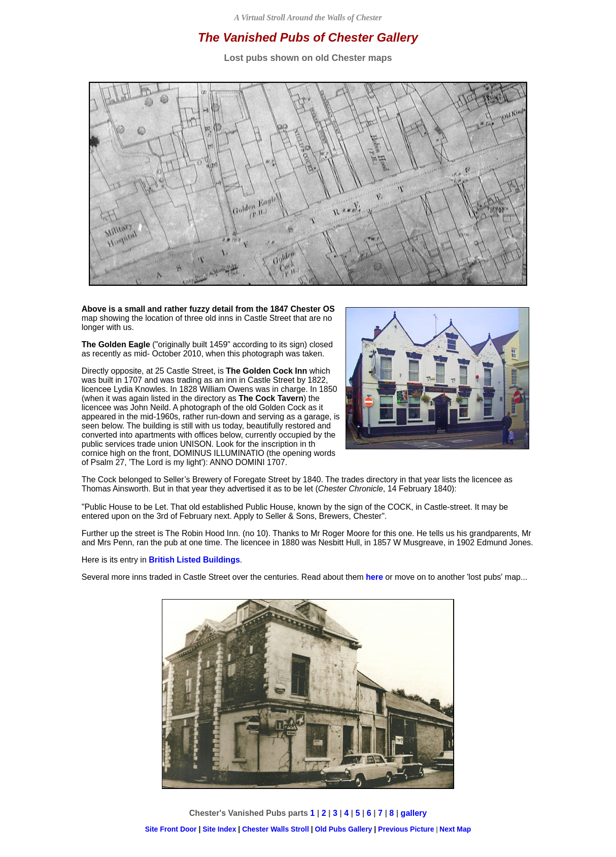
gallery (414, 813)
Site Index (219, 829)
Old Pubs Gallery (344, 829)
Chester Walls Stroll (277, 829)
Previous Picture (406, 829)
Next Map (455, 829)
